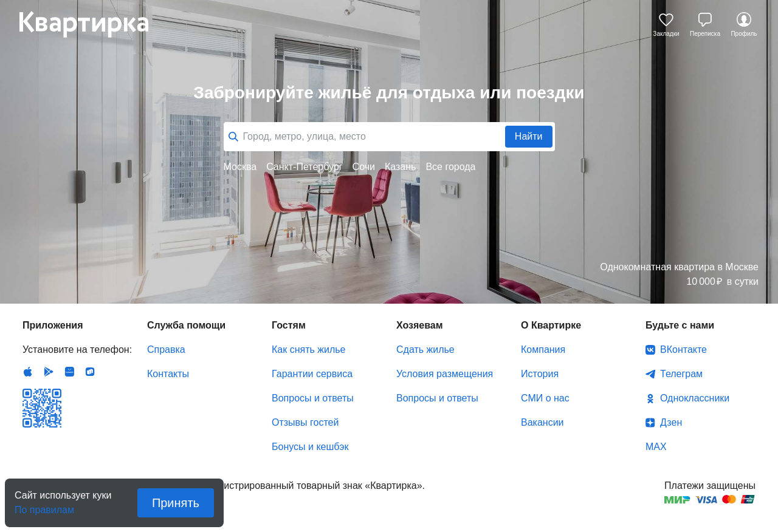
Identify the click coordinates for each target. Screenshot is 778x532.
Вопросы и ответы (313, 398)
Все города (450, 167)
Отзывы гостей (305, 422)
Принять (176, 503)
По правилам (44, 506)
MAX (656, 447)
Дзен (671, 422)
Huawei (69, 372)
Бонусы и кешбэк (310, 447)
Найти (529, 136)
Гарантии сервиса (312, 374)
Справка (166, 350)
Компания (543, 350)
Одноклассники (695, 398)
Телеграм (681, 374)
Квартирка (92, 24)
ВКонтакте (683, 350)
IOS (28, 372)
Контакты (168, 374)
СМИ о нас (545, 398)
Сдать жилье (425, 350)
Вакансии (542, 422)
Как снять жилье (308, 350)
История (540, 374)
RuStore (90, 372)
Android (49, 372)
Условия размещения (445, 374)
